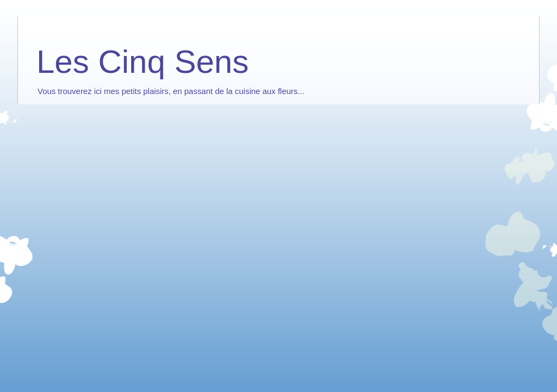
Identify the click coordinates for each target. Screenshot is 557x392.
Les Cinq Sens (143, 62)
